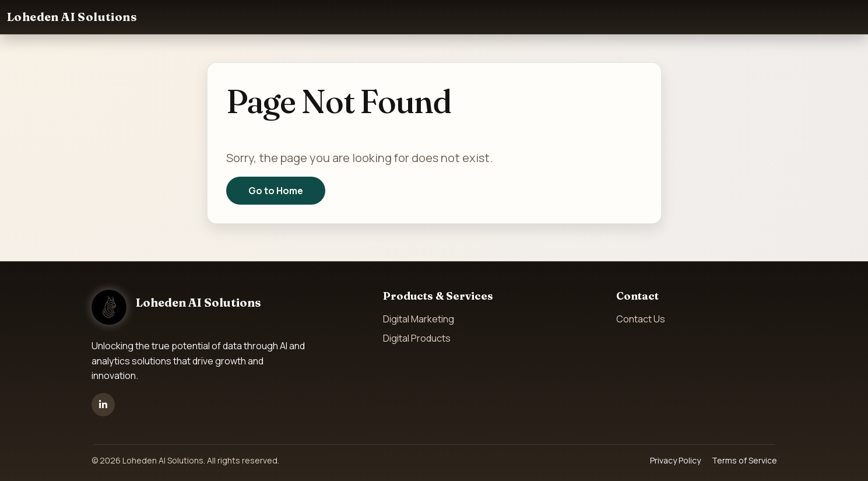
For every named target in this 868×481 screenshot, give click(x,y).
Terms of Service (744, 460)
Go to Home (276, 191)
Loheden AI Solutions (72, 17)
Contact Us (641, 319)
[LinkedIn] (103, 405)
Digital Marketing (419, 319)
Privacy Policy (675, 460)
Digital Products (417, 338)
